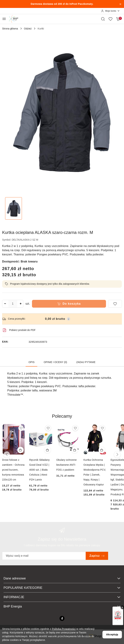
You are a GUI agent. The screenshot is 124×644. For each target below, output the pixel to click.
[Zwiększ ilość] (20, 304)
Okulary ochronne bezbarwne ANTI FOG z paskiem (67, 465)
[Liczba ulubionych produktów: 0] (110, 19)
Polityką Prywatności (64, 629)
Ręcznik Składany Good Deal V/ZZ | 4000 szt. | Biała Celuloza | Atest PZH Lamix (40, 470)
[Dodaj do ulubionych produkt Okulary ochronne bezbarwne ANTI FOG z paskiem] (75, 428)
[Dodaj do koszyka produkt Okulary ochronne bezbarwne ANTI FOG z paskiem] (75, 450)
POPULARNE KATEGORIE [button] (62, 588)
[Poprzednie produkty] (7, 455)
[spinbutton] (13, 304)
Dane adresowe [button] (62, 578)
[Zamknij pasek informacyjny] (120, 4)
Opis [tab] (31, 362)
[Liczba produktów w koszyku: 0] (118, 19)
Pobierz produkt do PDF (19, 330)
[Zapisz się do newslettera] (44, 556)
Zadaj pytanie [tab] (86, 362)
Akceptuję (112, 634)
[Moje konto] (110, 11)
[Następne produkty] (117, 455)
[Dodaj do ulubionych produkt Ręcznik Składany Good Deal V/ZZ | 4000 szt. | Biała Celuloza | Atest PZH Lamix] (48, 428)
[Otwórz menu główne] (4, 19)
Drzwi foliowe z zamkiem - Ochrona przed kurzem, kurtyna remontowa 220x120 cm (13, 470)
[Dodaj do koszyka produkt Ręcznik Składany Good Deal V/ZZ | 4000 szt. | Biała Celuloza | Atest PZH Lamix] (48, 450)
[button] (62, 419)
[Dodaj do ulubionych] (115, 304)
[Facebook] (62, 618)
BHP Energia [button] (62, 606)
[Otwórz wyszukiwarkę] (103, 19)
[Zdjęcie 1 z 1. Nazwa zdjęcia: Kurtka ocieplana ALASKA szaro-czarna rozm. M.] (14, 208)
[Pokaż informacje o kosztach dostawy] (69, 319)
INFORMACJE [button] (62, 597)
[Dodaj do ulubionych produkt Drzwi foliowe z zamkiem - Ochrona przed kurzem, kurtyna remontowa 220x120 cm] (21, 428)
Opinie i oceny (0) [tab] (55, 362)
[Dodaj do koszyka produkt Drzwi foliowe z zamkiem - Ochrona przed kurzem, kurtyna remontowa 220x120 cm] (20, 450)
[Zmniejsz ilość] (5, 304)
